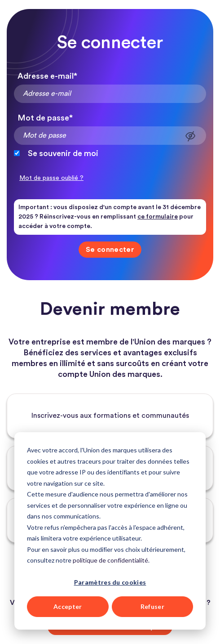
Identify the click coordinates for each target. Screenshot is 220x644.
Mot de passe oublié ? (51, 178)
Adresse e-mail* (47, 76)
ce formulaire (158, 217)
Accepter (68, 606)
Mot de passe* (45, 118)
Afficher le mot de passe (190, 136)
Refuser (152, 606)
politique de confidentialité (110, 560)
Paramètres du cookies (110, 582)
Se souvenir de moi (63, 153)
